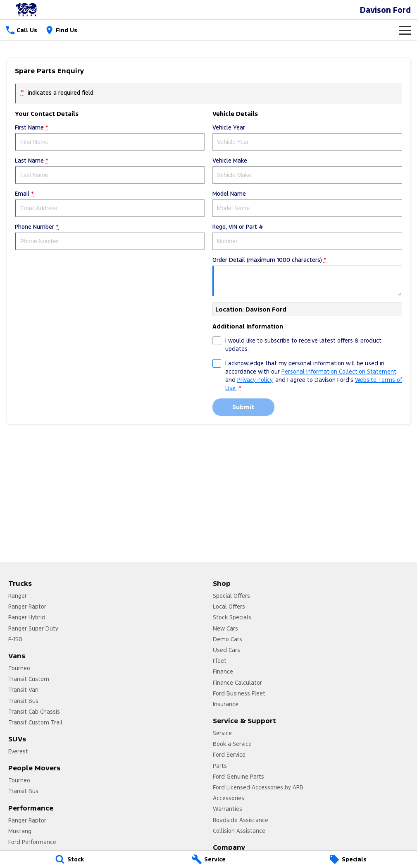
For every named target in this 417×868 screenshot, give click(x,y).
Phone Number (110, 236)
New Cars (225, 628)
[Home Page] (27, 10)
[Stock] (69, 859)
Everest (18, 751)
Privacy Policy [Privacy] (255, 380)
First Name (110, 137)
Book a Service (232, 744)
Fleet (220, 661)
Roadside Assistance (241, 820)
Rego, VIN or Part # (307, 236)
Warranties (228, 809)
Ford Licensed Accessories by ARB (258, 787)
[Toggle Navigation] (405, 30)
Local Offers (229, 607)
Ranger (18, 596)
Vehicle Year (307, 137)
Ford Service (229, 755)
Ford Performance (32, 842)
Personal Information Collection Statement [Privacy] (339, 372)
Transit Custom (29, 679)
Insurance (226, 704)
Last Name (110, 170)
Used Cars (226, 650)
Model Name (307, 203)
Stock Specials (232, 617)
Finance (223, 671)
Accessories (229, 798)
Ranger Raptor (27, 607)
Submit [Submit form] (243, 407)
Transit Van (23, 690)
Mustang (20, 831)
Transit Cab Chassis (34, 712)
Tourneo (19, 668)
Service (222, 733)
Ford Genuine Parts (238, 777)
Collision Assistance (239, 831)
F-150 (15, 639)
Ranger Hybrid (27, 617)
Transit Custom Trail (35, 722)
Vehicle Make (307, 170)
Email (110, 203)
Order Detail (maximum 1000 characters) (307, 276)
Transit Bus (23, 701)
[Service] (209, 859)
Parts (220, 766)
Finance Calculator (237, 683)
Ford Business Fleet (239, 693)
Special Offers (231, 596)
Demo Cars (228, 639)
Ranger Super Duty (33, 628)
